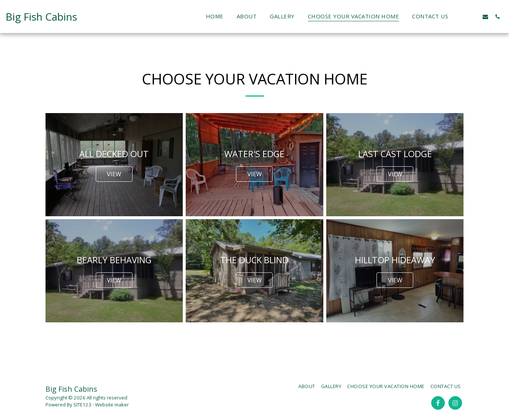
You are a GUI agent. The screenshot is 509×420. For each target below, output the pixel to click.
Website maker (112, 405)
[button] (461, 17)
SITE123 (82, 405)
